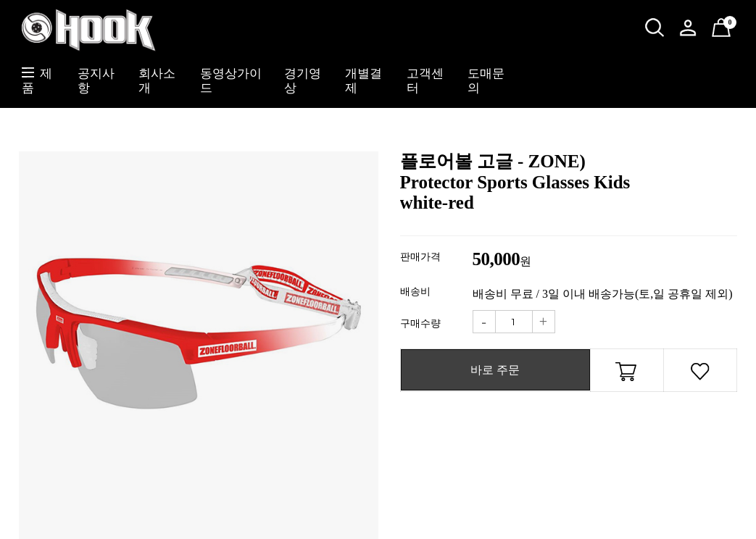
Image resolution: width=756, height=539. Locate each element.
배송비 (415, 292)
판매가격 (420, 257)
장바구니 (627, 374)
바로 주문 (495, 370)
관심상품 (700, 374)
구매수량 (420, 323)
